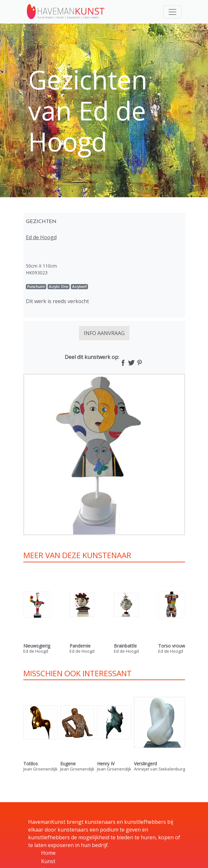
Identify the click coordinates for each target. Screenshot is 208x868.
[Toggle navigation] (172, 12)
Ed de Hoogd (41, 237)
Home (48, 853)
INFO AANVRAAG (104, 333)
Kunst (48, 861)
